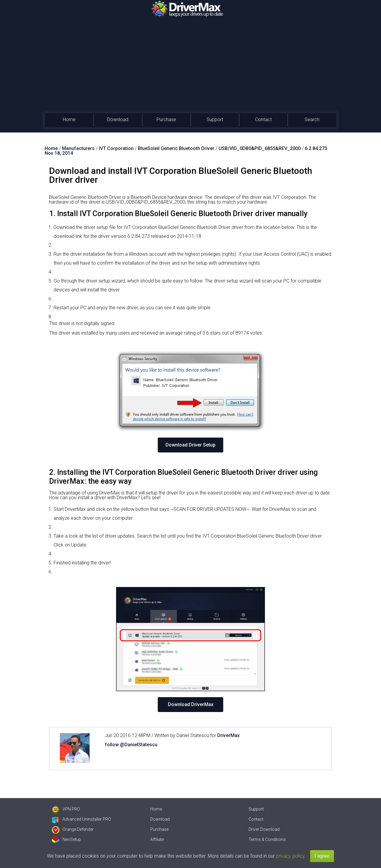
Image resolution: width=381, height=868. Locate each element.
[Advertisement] (190, 68)
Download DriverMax (191, 704)
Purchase (166, 120)
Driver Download (264, 829)
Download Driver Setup (190, 445)
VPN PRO (66, 809)
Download (118, 120)
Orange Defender (73, 829)
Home (69, 120)
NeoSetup (66, 839)
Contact (263, 120)
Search (312, 120)
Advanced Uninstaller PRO (81, 819)
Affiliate (157, 839)
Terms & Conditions (267, 839)
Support (215, 120)
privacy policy (290, 856)
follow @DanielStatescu (131, 745)
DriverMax (228, 735)
